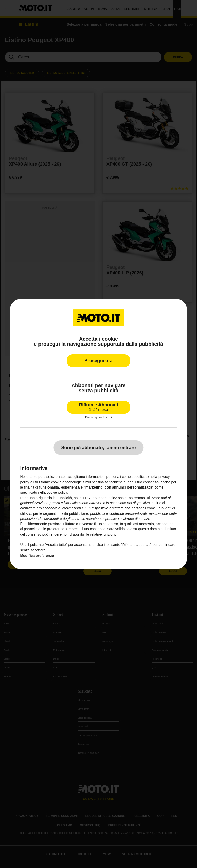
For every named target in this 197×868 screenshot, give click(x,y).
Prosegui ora (98, 361)
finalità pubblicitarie (73, 513)
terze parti (100, 498)
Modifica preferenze (37, 556)
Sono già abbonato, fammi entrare (98, 448)
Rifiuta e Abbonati (98, 407)
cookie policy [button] (57, 492)
